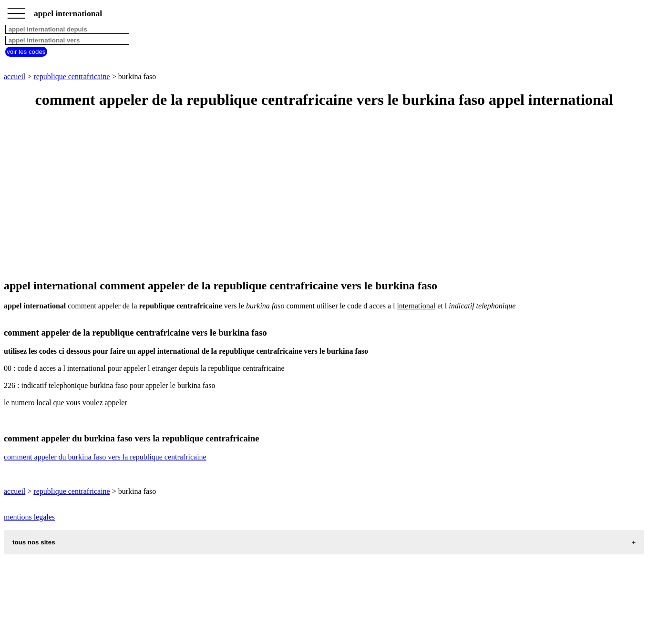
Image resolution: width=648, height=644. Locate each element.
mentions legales (29, 517)
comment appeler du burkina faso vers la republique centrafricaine (105, 457)
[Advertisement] (290, 194)
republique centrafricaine (72, 77)
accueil (15, 77)
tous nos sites (34, 542)
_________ (16, 10)
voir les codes (26, 52)
